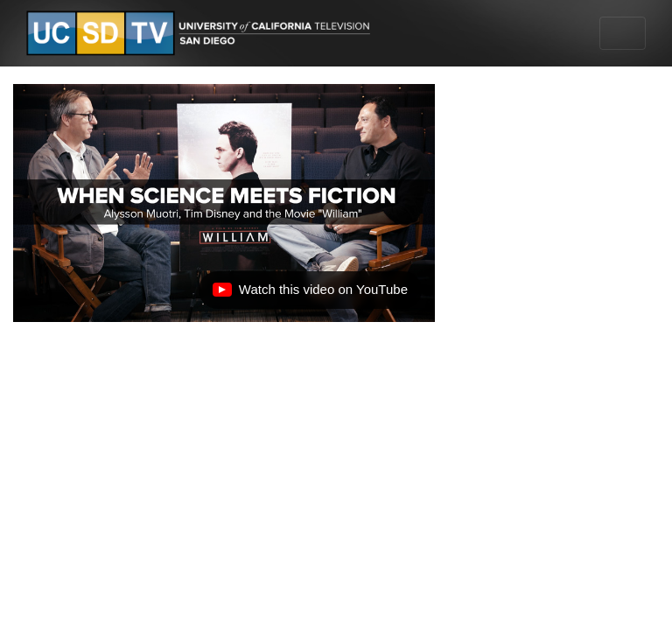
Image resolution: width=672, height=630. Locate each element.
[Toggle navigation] (623, 33)
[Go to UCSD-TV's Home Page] (201, 34)
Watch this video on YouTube (310, 294)
